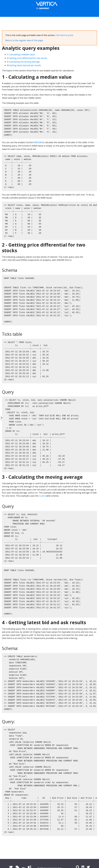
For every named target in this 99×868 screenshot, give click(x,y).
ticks (42, 496)
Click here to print (64, 35)
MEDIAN (38, 143)
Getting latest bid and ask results (25, 65)
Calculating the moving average (24, 62)
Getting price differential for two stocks (28, 58)
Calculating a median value (22, 54)
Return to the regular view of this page (24, 40)
